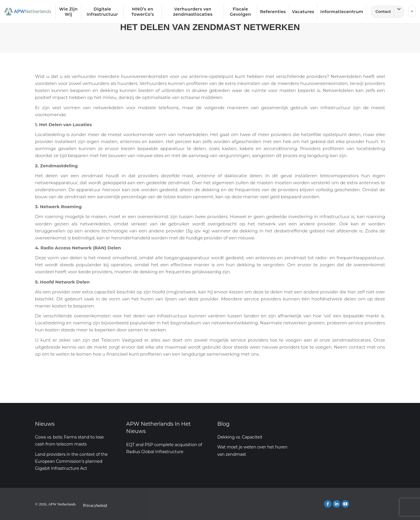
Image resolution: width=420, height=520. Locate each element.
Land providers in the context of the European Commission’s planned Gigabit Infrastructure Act (71, 461)
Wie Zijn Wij (69, 12)
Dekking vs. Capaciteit (240, 437)
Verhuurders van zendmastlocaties (193, 12)
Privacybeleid (95, 505)
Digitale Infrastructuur (102, 12)
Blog (223, 424)
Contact (390, 12)
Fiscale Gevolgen (240, 12)
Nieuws (45, 424)
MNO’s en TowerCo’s (142, 12)
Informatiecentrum (342, 12)
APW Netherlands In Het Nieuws (159, 428)
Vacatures (303, 12)
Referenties (273, 12)
